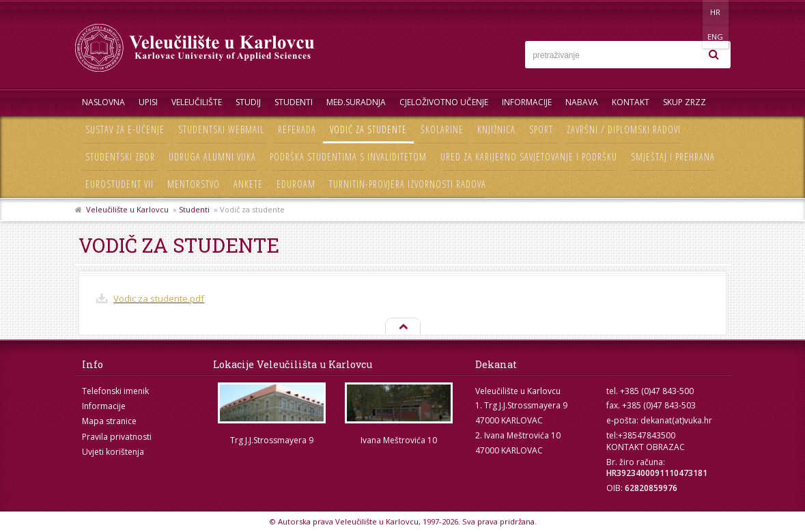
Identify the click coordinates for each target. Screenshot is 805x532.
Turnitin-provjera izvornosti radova (408, 184)
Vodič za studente (368, 129)
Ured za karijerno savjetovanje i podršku (529, 157)
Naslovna (103, 102)
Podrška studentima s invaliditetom (348, 157)
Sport (541, 129)
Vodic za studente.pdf (159, 298)
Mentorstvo (194, 184)
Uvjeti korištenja (113, 452)
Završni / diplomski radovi (624, 129)
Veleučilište (197, 102)
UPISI (148, 102)
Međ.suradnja (356, 102)
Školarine (442, 129)
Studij (248, 102)
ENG (717, 12)
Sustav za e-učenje (125, 129)
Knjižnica (496, 129)
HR (689, 12)
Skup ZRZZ (684, 102)
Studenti (294, 102)
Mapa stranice (109, 421)
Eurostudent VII (119, 184)
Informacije (527, 102)
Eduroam (296, 184)
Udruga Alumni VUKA (212, 157)
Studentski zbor (120, 157)
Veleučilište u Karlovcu (127, 209)
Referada (297, 129)
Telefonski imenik (115, 391)
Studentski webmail (221, 129)
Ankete (248, 184)
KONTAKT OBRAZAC (646, 447)
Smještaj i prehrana (673, 157)
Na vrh (402, 327)
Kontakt (631, 102)
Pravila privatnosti (117, 437)
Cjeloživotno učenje (444, 102)
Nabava (582, 102)
